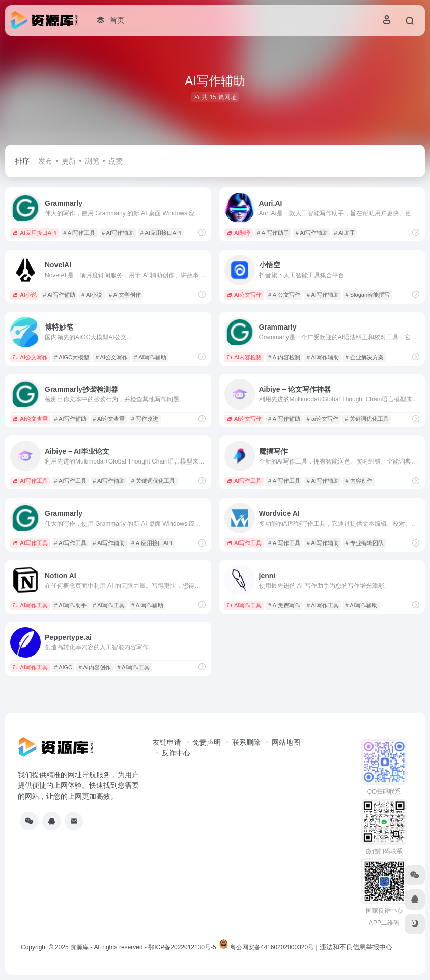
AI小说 (24, 295)
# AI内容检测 (284, 357)
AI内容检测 (244, 357)
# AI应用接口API (161, 233)
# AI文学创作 (125, 295)
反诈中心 (176, 753)
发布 (45, 161)
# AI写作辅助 (118, 233)
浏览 (92, 161)
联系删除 (246, 742)
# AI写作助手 (273, 233)
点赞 (116, 161)
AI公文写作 (244, 295)
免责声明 (207, 742)
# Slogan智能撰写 (368, 295)
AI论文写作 (244, 419)
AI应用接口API (34, 233)
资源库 (79, 947)
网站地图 (286, 742)
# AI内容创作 (95, 667)
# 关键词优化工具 (366, 419)
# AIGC (63, 667)
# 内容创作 (359, 481)
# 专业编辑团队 (365, 543)
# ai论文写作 (323, 419)
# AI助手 (345, 233)
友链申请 (167, 742)
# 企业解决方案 (365, 357)
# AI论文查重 (109, 419)
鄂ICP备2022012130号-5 (182, 947)
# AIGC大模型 (72, 357)
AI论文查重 (30, 419)
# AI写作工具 (79, 233)
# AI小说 (92, 295)
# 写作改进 (145, 419)
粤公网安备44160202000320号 (272, 947)
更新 (69, 161)
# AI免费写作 (284, 605)
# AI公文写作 (284, 295)
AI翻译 (238, 233)
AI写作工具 (30, 481)
